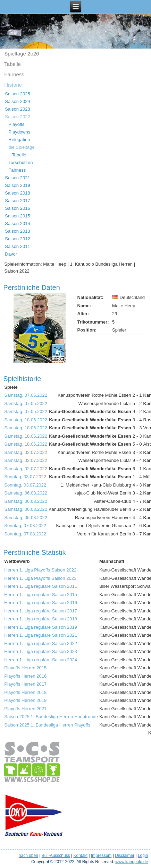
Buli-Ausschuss (56, 856)
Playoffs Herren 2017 (25, 684)
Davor (11, 254)
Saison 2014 (17, 224)
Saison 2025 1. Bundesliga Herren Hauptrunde (51, 717)
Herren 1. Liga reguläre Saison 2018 (41, 619)
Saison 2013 (17, 231)
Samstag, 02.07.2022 (26, 452)
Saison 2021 (17, 178)
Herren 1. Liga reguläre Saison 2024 (41, 660)
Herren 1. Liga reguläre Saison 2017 (41, 611)
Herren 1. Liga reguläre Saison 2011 (41, 586)
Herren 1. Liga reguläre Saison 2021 (41, 635)
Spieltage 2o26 (22, 54)
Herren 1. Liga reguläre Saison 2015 (41, 595)
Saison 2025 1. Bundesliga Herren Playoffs (47, 725)
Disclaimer (125, 856)
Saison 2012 (17, 239)
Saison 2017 (17, 201)
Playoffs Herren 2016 (25, 676)
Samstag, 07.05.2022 (26, 395)
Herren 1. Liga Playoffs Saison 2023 (40, 578)
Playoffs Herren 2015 (25, 668)
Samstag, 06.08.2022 (26, 493)
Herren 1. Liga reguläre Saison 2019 (41, 627)
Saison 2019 (17, 185)
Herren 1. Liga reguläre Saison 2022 (41, 643)
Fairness (14, 74)
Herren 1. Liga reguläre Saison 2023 (41, 651)
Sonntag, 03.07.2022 (25, 477)
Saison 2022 (17, 117)
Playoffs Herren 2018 (25, 692)
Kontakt (80, 856)
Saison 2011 (17, 246)
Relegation (19, 140)
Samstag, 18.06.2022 (26, 420)
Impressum (101, 856)
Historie (13, 85)
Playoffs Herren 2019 (25, 700)
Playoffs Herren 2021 (25, 709)
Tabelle (12, 64)
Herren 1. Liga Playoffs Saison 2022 (40, 570)
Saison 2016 (17, 208)
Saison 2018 (17, 193)
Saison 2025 (17, 94)
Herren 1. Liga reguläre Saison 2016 (41, 603)
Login (143, 856)
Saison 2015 (17, 216)
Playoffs (16, 124)
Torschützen (20, 162)
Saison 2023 (17, 109)
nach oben (28, 856)
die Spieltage (21, 147)
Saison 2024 (17, 101)
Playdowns (19, 132)
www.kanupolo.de (132, 862)
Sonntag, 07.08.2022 (25, 526)
